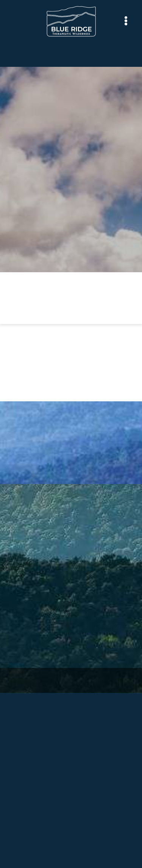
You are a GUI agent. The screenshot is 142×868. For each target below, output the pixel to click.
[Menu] (126, 21)
